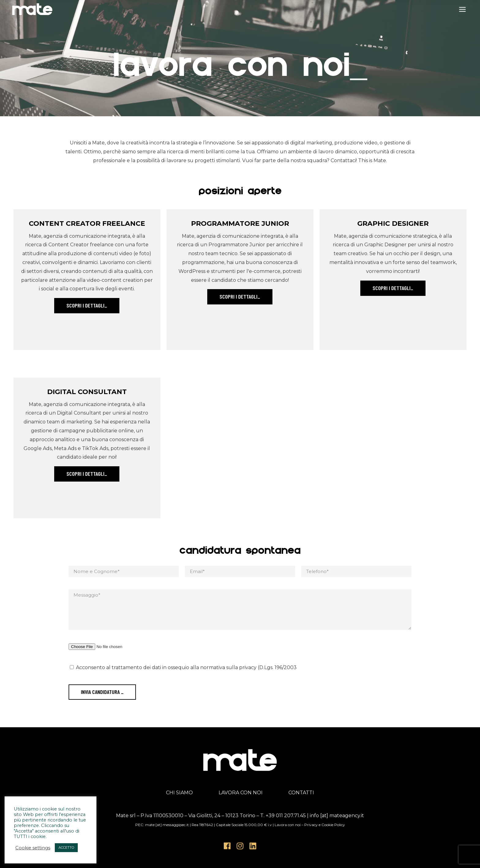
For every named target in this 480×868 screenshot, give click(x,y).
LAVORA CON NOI (241, 793)
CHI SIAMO (179, 793)
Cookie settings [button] (33, 848)
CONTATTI (301, 793)
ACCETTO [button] (66, 848)
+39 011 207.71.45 (286, 816)
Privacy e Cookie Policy (325, 825)
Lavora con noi (288, 825)
